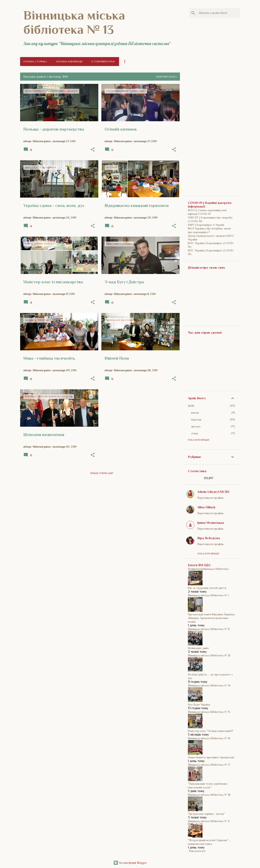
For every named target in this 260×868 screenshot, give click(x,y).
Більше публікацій (102, 473)
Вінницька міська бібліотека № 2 (209, 821)
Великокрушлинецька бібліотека (208, 569)
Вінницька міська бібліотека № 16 (209, 738)
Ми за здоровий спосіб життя (207, 588)
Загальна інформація (69, 62)
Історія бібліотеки (103, 62)
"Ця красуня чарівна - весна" (206, 814)
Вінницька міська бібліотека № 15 (209, 712)
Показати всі (197, 851)
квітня (195, 413)
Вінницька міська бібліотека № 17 (209, 765)
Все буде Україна (199, 705)
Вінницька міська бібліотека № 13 (74, 22)
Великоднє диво (198, 648)
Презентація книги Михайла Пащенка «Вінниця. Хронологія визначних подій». (211, 618)
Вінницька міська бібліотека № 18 (209, 795)
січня (194, 433)
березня (196, 420)
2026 (191, 406)
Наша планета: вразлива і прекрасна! (211, 757)
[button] (93, 150)
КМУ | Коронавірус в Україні (206, 225)
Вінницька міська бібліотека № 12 (209, 655)
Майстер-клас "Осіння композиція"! (210, 731)
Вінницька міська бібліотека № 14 (209, 685)
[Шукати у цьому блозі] (219, 13)
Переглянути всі (166, 77)
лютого (196, 426)
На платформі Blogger (130, 863)
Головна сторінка (35, 62)
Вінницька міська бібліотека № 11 (209, 629)
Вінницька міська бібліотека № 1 (208, 595)
